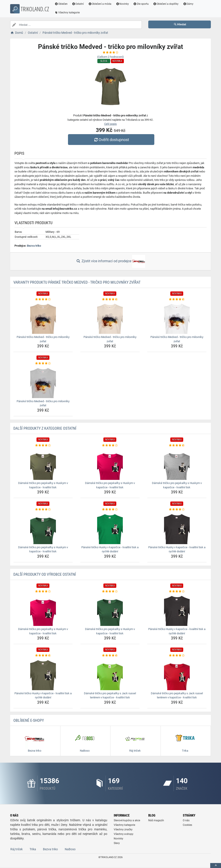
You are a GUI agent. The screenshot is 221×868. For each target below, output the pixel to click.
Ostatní (80, 4)
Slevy (117, 843)
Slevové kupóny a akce (127, 820)
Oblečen (63, 4)
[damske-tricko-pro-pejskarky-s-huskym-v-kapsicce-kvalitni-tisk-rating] (43, 445)
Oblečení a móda (102, 4)
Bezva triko (34, 246)
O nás (186, 820)
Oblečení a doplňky (168, 4)
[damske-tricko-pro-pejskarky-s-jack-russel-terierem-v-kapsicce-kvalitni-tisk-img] (110, 674)
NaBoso (70, 849)
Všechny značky (123, 829)
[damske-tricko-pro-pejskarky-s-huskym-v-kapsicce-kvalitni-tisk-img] (43, 464)
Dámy (190, 4)
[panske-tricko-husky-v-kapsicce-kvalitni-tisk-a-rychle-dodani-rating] (110, 510)
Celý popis (110, 124)
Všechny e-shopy (124, 834)
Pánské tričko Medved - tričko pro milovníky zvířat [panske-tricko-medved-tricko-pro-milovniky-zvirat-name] (43, 339)
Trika (33, 849)
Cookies (187, 825)
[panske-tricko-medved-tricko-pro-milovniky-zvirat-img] (43, 318)
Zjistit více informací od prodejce (110, 261)
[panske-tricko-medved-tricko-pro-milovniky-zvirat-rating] (43, 299)
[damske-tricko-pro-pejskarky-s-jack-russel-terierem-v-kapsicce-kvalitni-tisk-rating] (110, 656)
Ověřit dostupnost (112, 140)
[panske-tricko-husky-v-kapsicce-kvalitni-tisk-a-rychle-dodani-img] (110, 528)
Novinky (124, 4)
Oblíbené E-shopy (29, 720)
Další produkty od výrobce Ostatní (45, 574)
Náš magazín (156, 820)
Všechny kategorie (69, 13)
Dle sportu (143, 4)
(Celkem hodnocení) (110, 57)
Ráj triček (17, 849)
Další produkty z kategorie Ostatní (45, 428)
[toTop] (216, 866)
